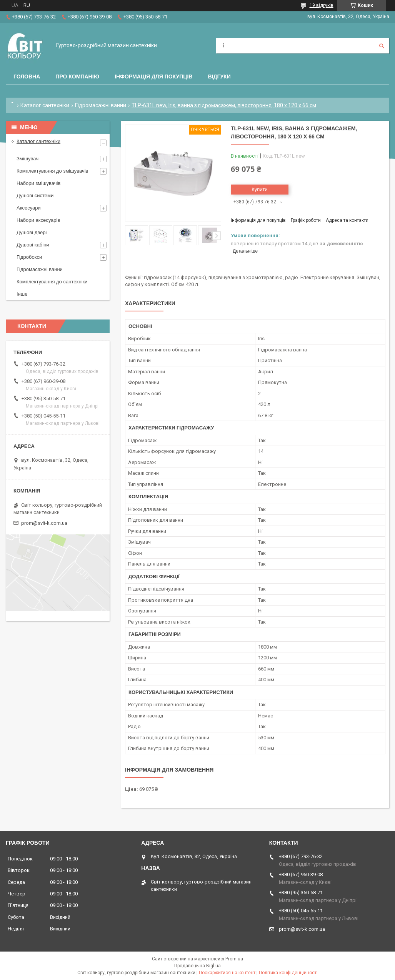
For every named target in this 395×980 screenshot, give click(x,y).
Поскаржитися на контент (227, 973)
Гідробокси (29, 257)
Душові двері (32, 232)
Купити (260, 189)
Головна (27, 77)
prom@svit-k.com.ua (44, 523)
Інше (22, 294)
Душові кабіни (33, 245)
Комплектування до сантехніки (52, 282)
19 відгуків (322, 5)
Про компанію (77, 77)
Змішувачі (28, 159)
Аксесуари (29, 208)
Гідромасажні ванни (101, 105)
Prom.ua (234, 959)
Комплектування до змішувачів (52, 171)
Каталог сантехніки (45, 105)
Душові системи (35, 196)
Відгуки (219, 77)
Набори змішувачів (38, 183)
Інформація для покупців (153, 77)
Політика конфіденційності (288, 973)
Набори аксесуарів (38, 220)
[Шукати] (382, 46)
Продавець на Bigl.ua (197, 966)
